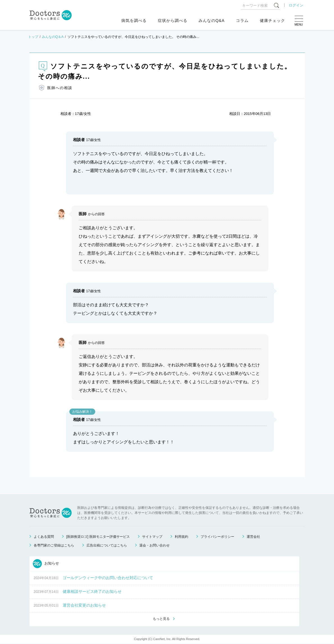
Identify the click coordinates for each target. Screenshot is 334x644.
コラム (242, 21)
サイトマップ (152, 537)
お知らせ (46, 564)
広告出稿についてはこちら (107, 545)
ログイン (296, 5)
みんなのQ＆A (53, 37)
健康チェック (272, 21)
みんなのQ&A (212, 21)
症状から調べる (173, 21)
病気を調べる (134, 21)
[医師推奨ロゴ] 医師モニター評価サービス (98, 537)
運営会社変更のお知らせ (84, 605)
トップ (33, 37)
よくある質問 (44, 537)
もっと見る (161, 619)
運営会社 (253, 537)
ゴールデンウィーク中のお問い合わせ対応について (108, 578)
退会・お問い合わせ (154, 545)
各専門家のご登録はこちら (54, 545)
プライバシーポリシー (217, 537)
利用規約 (181, 537)
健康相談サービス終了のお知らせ (92, 591)
